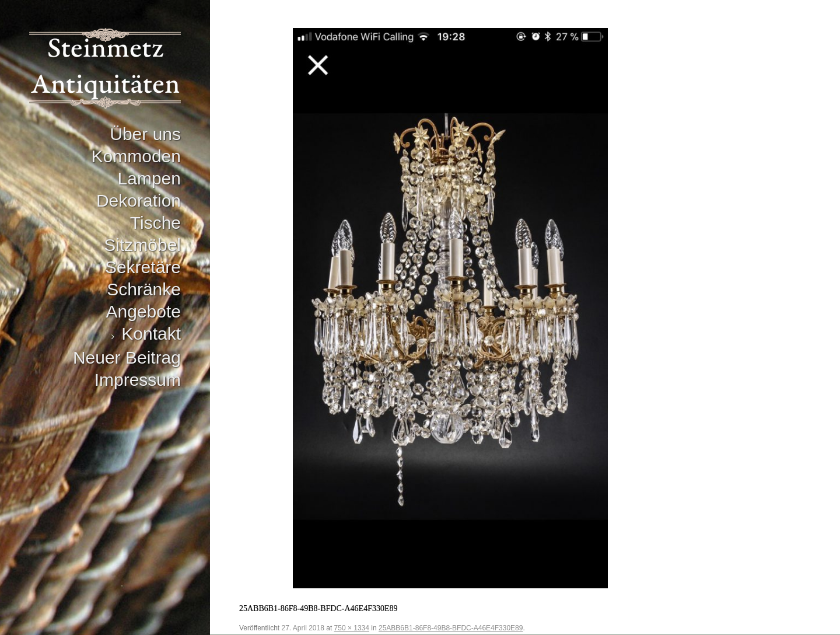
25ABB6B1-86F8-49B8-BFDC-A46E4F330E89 (451, 628)
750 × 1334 (352, 628)
